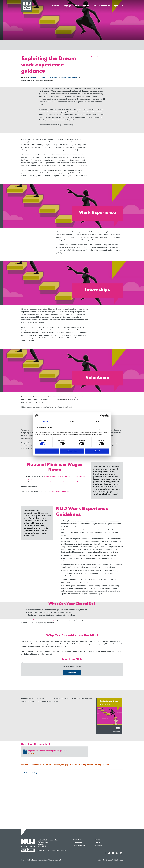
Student (106, 765)
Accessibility (78, 843)
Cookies (98, 843)
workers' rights (58, 765)
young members (88, 765)
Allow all (97, 451)
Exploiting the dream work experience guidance (48, 751)
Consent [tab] (46, 421)
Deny (47, 451)
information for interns (61, 492)
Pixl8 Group (119, 860)
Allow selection (72, 451)
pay (67, 765)
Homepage (34, 78)
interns (48, 765)
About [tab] (98, 421)
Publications (26, 765)
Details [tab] (72, 421)
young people (75, 765)
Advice (86, 6)
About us (56, 6)
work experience (38, 765)
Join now (72, 672)
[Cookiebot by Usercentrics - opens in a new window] (102, 416)
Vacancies (99, 846)
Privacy (98, 840)
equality (98, 765)
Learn (77, 6)
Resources (53, 78)
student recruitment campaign (42, 620)
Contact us (105, 6)
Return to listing (30, 773)
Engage (67, 6)
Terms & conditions (80, 846)
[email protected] (61, 850)
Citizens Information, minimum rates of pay (67, 482)
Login (115, 6)
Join (94, 6)
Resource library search (69, 78)
